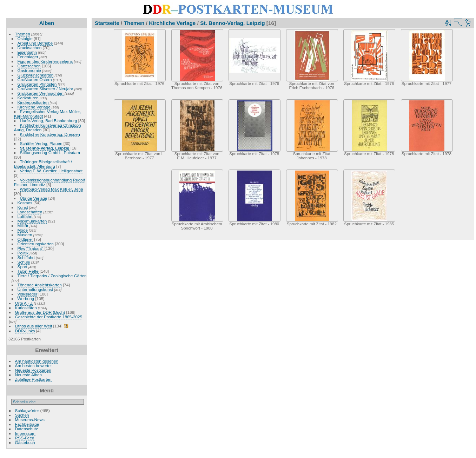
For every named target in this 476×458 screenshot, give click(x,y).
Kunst (23, 207)
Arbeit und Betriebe (35, 43)
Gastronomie (29, 70)
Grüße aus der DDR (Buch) (40, 312)
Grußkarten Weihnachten (41, 93)
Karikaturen (28, 98)
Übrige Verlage (34, 198)
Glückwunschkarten (36, 75)
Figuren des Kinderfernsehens (45, 61)
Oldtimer (26, 239)
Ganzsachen (29, 66)
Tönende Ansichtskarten (40, 285)
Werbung (26, 298)
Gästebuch (25, 442)
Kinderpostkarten (33, 102)
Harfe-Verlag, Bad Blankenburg (49, 121)
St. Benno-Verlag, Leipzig (45, 148)
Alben (47, 23)
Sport (22, 267)
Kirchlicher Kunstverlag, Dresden (50, 134)
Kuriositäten (27, 308)
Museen (25, 235)
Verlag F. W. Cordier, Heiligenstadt (51, 171)
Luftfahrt (25, 216)
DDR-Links (25, 331)
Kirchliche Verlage (34, 107)
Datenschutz (27, 429)
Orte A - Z (24, 303)
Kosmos (25, 203)
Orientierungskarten (36, 244)
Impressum (25, 433)
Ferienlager (28, 57)
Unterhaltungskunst (35, 289)
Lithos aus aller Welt (34, 326)
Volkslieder (28, 294)
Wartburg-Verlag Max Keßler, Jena (52, 189)
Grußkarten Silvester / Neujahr (45, 89)
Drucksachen (30, 48)
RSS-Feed (25, 438)
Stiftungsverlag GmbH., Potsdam (50, 152)
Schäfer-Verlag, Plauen (41, 143)
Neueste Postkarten (33, 370)
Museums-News (30, 420)
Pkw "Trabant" (31, 248)
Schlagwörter (27, 410)
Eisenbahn (27, 52)
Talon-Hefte (28, 271)
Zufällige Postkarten (33, 379)
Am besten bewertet (34, 366)
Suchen (22, 415)
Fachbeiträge (27, 424)
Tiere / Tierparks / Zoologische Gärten (52, 276)
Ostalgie (25, 38)
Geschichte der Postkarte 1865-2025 (49, 317)
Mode (23, 230)
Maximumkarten (32, 221)
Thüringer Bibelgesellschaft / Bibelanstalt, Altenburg (43, 164)
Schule (24, 262)
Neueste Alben (29, 375)
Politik (23, 253)
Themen (23, 34)
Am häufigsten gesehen (37, 361)
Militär (23, 225)
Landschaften (30, 212)
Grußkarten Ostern (35, 79)
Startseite (107, 23)
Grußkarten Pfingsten (37, 84)
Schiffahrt (26, 257)
